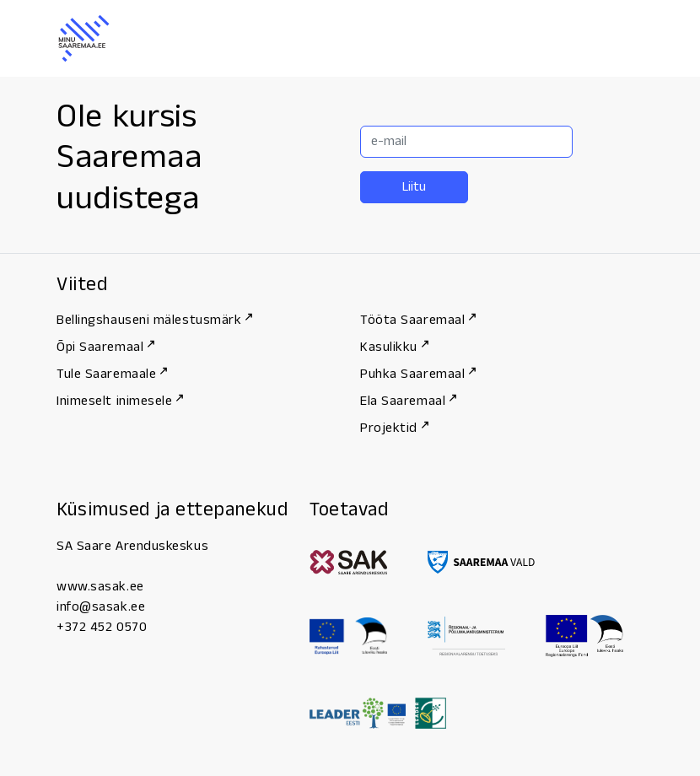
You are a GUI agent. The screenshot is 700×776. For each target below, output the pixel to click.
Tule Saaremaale (112, 374)
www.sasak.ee (100, 587)
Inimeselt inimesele (120, 401)
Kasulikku (394, 347)
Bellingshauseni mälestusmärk (154, 320)
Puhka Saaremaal (418, 374)
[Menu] (625, 39)
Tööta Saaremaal (418, 320)
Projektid (394, 428)
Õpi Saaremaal (105, 347)
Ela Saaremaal (408, 401)
